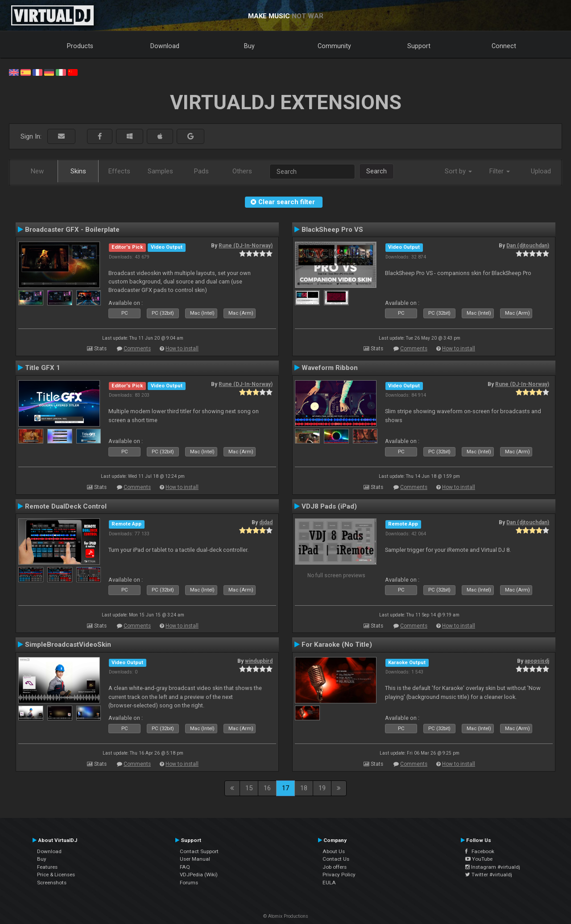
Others (242, 171)
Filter (500, 171)
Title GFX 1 (43, 368)
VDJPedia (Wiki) (199, 875)
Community (334, 46)
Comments (137, 349)
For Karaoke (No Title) (337, 645)
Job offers (335, 867)
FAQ (185, 867)
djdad (266, 522)
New (37, 171)
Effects (119, 171)
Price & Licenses (56, 875)
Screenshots (52, 883)
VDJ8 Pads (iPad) (329, 506)
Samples (160, 171)
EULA (329, 883)
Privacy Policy (339, 875)
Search (377, 171)
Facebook (480, 851)
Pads (201, 171)
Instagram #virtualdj (493, 867)
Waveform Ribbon (330, 368)
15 (249, 788)
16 (267, 788)
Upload (541, 171)
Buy (249, 46)
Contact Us (336, 859)
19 (322, 788)
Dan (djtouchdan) (528, 246)
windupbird (259, 661)
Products (80, 46)
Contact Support (199, 851)
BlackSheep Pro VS (332, 230)
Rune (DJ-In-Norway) (246, 246)
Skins (78, 171)
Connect (504, 46)
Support (419, 46)
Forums (189, 883)
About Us (334, 851)
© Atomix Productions (286, 916)
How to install (182, 349)
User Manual (195, 859)
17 (285, 788)
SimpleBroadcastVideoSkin (68, 645)
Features (47, 867)
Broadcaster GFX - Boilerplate (72, 230)
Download (165, 46)
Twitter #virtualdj (489, 875)
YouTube (479, 859)
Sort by (458, 171)
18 (304, 788)
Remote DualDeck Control (66, 506)
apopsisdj (537, 661)
